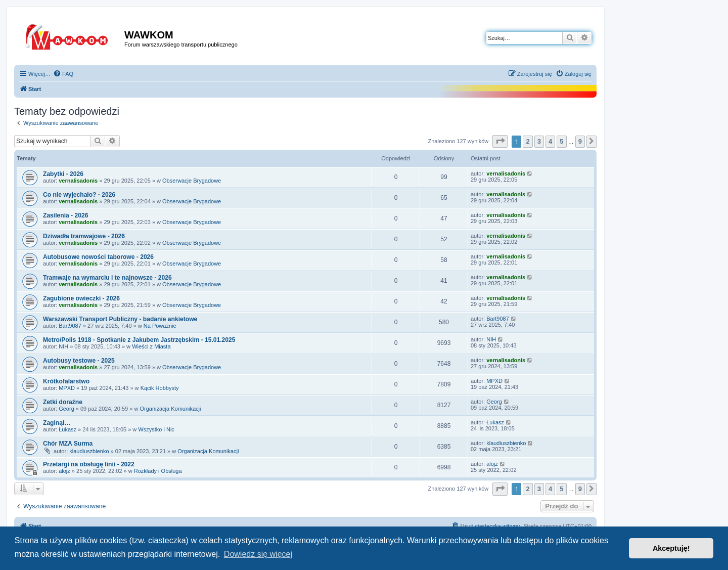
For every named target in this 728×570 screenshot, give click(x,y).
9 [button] (580, 141)
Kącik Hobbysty (160, 388)
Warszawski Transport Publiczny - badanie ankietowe (120, 319)
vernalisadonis (78, 181)
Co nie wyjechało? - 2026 (79, 195)
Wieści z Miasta (151, 346)
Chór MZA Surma (68, 444)
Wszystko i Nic (156, 429)
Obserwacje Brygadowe (192, 181)
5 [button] (561, 141)
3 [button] (539, 141)
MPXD (67, 388)
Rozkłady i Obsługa (158, 471)
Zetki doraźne (63, 402)
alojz (64, 471)
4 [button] (550, 141)
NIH (63, 346)
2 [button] (528, 141)
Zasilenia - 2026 (65, 215)
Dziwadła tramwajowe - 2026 (84, 236)
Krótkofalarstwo (66, 381)
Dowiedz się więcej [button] (258, 554)
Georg (66, 409)
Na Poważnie (160, 326)
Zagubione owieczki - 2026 (81, 298)
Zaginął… (57, 423)
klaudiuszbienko (89, 451)
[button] (500, 141)
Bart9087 (70, 326)
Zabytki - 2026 (63, 174)
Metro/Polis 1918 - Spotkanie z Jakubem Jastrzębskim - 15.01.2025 (139, 340)
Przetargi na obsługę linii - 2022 (89, 464)
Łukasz (67, 429)
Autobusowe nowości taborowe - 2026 (98, 257)
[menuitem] (63, 74)
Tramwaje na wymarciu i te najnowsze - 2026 (107, 278)
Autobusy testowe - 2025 (79, 361)
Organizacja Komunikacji (170, 409)
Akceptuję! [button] (671, 548)
